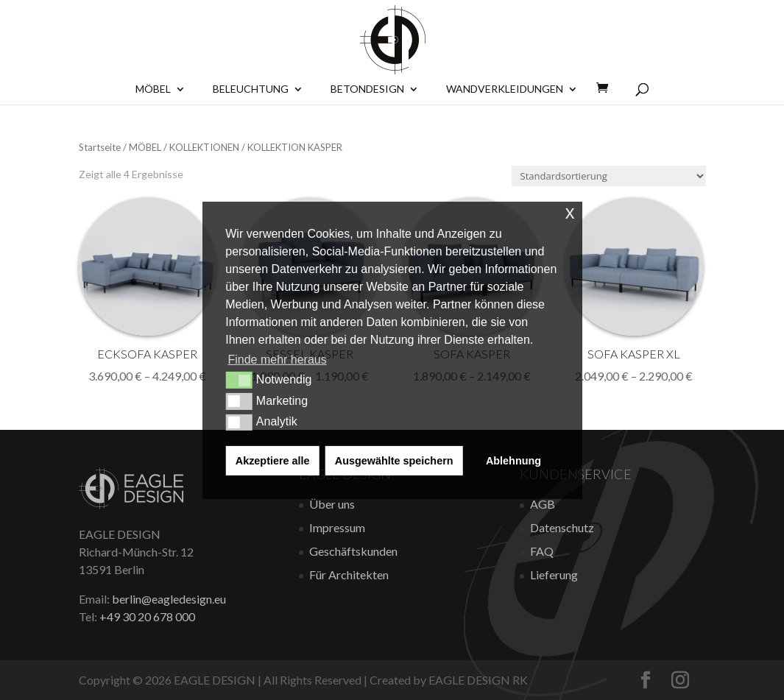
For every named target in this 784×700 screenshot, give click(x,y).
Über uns (332, 504)
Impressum (337, 527)
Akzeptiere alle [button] (273, 461)
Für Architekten (349, 575)
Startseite (100, 147)
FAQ (542, 551)
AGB (543, 504)
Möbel (153, 89)
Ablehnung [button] (513, 461)
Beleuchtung (251, 89)
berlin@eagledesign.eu (169, 599)
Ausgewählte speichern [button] (394, 461)
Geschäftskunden (353, 551)
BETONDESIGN (367, 89)
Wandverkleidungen (505, 89)
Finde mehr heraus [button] (277, 360)
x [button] (570, 212)
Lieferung (554, 575)
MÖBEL (145, 147)
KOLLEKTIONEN (204, 147)
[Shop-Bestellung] (609, 176)
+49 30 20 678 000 (147, 616)
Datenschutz (562, 527)
